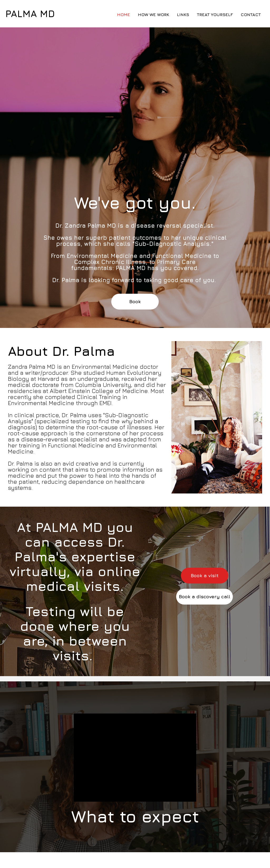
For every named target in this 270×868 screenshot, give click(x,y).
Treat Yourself (215, 14)
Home (124, 14)
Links (183, 14)
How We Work (153, 14)
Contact (251, 14)
